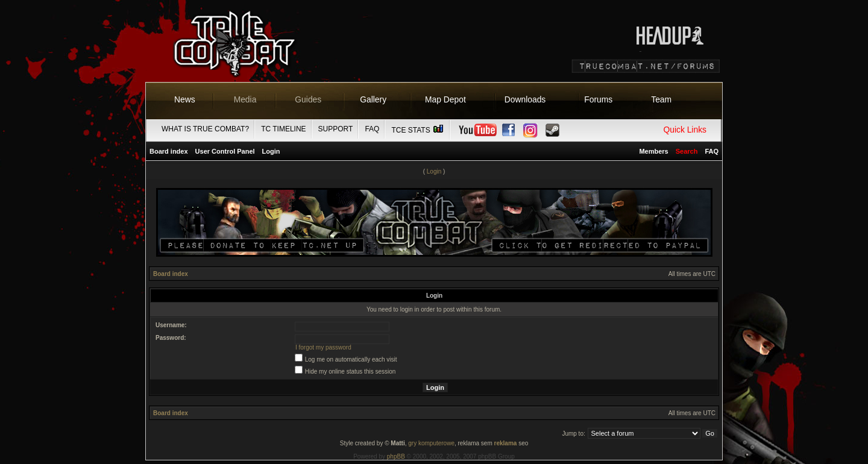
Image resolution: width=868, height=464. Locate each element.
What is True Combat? (205, 129)
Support (336, 129)
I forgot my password (323, 347)
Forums (598, 99)
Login (271, 151)
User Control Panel (225, 151)
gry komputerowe (431, 443)
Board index (169, 151)
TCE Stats (418, 130)
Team (661, 99)
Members (653, 151)
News (185, 99)
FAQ (372, 129)
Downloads (525, 99)
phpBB (396, 456)
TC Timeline (283, 129)
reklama (506, 443)
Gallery (373, 99)
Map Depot (445, 99)
